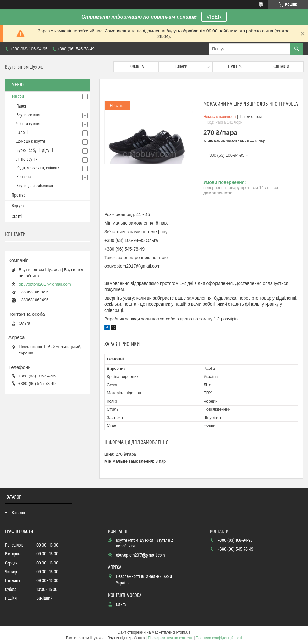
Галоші (22, 133)
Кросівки (24, 177)
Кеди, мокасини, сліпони (38, 168)
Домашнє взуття (31, 142)
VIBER (214, 17)
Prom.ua (183, 632)
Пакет (21, 106)
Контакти (281, 67)
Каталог (19, 513)
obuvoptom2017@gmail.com (45, 284)
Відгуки (18, 206)
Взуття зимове (29, 115)
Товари (181, 67)
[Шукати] (297, 49)
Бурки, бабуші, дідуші (35, 151)
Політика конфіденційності (219, 638)
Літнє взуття (27, 159)
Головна (136, 67)
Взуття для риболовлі (35, 186)
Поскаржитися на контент (170, 638)
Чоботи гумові (28, 124)
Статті (17, 217)
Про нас (235, 67)
